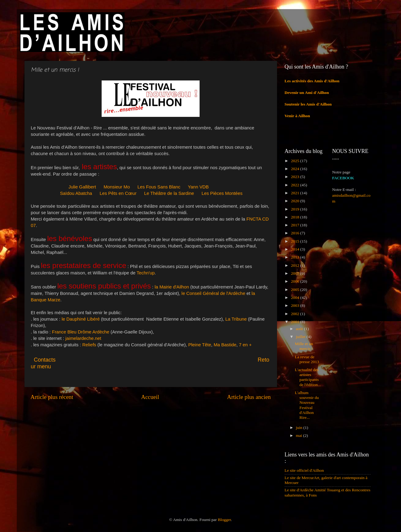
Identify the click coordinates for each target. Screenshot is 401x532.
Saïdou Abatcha (76, 193)
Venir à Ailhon (297, 116)
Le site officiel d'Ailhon (304, 470)
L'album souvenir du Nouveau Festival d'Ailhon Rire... (307, 405)
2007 (295, 273)
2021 (295, 193)
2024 (295, 169)
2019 (295, 209)
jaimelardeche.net (83, 338)
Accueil (150, 397)
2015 (295, 241)
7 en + (245, 345)
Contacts (89, 360)
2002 (295, 314)
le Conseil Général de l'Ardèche (213, 293)
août (300, 329)
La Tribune (236, 319)
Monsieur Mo (117, 187)
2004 (295, 298)
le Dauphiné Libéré (81, 319)
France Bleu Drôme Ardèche (81, 332)
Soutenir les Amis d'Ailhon (308, 104)
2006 (295, 281)
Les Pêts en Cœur (118, 193)
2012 (295, 265)
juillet (301, 337)
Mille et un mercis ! (304, 346)
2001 (295, 322)
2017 (295, 225)
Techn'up (146, 273)
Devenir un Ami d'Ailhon (307, 93)
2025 (295, 161)
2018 (295, 217)
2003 (295, 305)
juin (300, 428)
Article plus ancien (249, 397)
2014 (295, 249)
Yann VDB (198, 187)
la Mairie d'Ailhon (172, 287)
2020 (295, 201)
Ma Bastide (225, 345)
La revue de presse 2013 (307, 359)
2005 (295, 290)
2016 (295, 233)
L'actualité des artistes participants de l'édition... (308, 377)
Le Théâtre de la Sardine (169, 193)
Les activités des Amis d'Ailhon (312, 81)
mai (300, 435)
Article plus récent (52, 397)
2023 (295, 177)
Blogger (224, 520)
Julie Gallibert (82, 187)
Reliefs (89, 345)
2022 (295, 185)
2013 (295, 257)
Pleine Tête (200, 345)
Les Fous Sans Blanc (159, 187)
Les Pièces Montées (222, 193)
